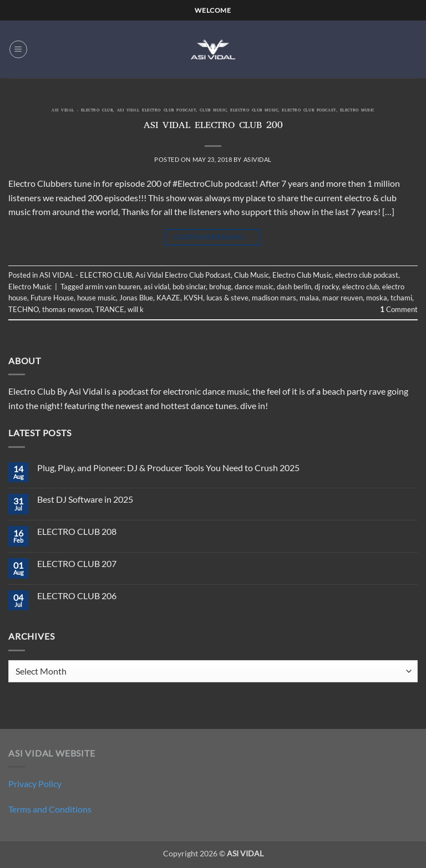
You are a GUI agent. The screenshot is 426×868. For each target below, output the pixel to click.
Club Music (213, 111)
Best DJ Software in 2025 (85, 499)
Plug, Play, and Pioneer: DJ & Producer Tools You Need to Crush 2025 (168, 468)
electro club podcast (309, 111)
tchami (401, 298)
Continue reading (213, 237)
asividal (258, 159)
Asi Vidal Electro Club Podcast (157, 111)
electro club (361, 287)
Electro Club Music (254, 111)
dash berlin (294, 287)
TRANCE (110, 309)
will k (136, 309)
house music (97, 298)
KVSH (193, 298)
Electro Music (357, 111)
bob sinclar (189, 287)
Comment (399, 309)
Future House (52, 298)
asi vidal (156, 287)
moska (377, 298)
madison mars (274, 298)
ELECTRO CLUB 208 (77, 531)
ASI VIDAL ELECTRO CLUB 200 (213, 126)
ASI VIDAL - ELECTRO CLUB (82, 111)
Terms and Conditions (50, 809)
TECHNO (24, 309)
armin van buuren (113, 287)
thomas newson (67, 309)
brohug (220, 287)
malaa (309, 298)
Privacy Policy (35, 783)
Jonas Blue (136, 298)
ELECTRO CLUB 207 (77, 563)
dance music (254, 287)
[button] (18, 49)
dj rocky (327, 287)
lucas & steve (227, 298)
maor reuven (343, 298)
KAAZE (168, 298)
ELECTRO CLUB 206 (77, 596)
